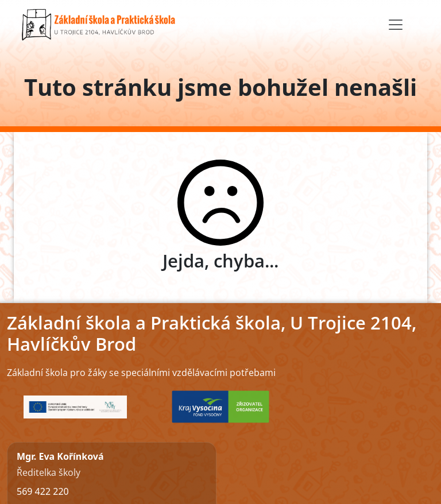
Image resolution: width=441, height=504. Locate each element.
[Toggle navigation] (396, 25)
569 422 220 (43, 491)
